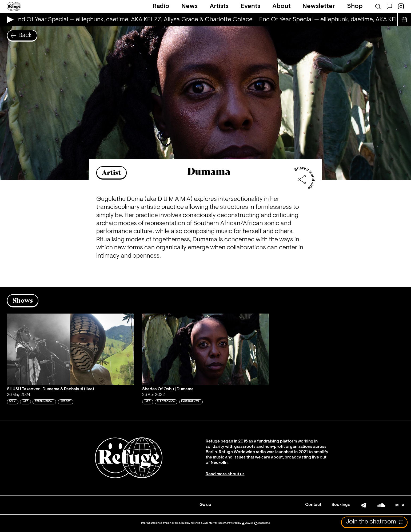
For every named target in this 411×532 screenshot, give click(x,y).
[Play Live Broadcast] (9, 20)
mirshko (195, 523)
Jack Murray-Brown (215, 523)
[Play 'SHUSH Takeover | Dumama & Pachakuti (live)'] (70, 349)
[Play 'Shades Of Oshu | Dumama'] (205, 349)
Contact (313, 505)
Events (250, 6)
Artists (219, 6)
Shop (355, 6)
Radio (161, 6)
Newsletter (319, 6)
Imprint (145, 523)
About (282, 6)
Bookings (341, 505)
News (189, 6)
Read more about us (225, 474)
